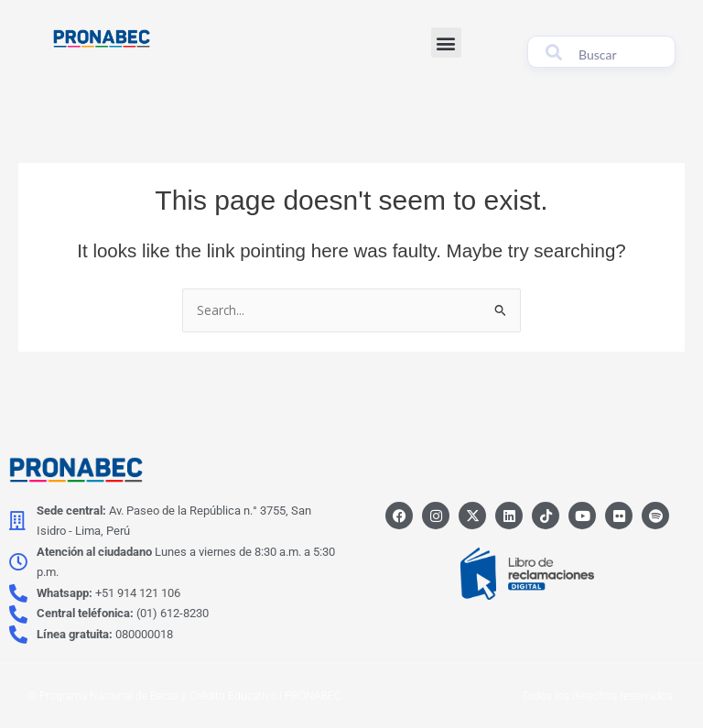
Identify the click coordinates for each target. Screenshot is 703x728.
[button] (446, 43)
